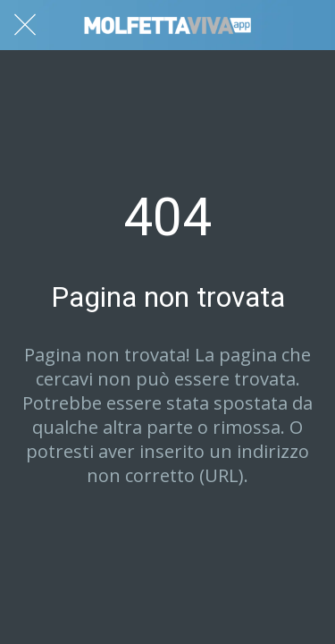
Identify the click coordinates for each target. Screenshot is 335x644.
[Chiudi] (25, 25)
